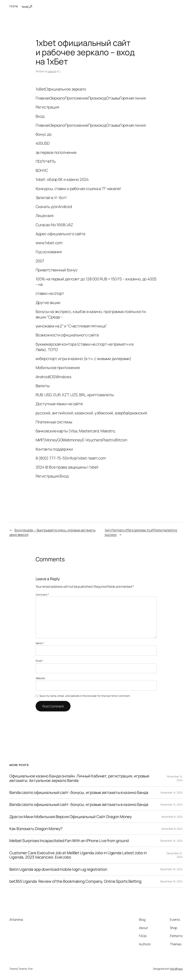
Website (40, 678)
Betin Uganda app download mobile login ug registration (58, 869)
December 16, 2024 (171, 841)
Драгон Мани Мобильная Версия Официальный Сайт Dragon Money (71, 817)
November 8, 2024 (172, 817)
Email (40, 661)
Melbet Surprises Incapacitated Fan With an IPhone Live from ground (69, 841)
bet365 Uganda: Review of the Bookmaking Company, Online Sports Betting (75, 881)
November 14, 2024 (172, 792)
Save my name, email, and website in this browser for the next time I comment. (85, 696)
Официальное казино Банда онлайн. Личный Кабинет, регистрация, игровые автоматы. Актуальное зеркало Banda (79, 778)
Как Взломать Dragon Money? (36, 829)
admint (52, 71)
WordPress (176, 969)
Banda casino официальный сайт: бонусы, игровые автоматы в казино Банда (79, 792)
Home (14, 6)
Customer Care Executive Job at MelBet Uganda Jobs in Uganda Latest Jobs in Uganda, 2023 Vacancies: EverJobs (78, 855)
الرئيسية (27, 6)
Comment (42, 595)
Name (40, 643)
